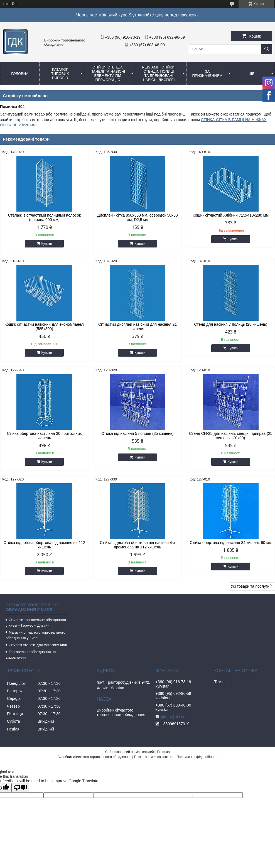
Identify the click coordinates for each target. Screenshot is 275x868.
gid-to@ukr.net (174, 717)
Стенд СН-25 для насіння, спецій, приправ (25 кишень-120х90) (231, 436)
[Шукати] (267, 49)
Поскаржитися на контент (154, 757)
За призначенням (208, 73)
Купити (47, 244)
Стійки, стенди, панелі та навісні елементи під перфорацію (108, 73)
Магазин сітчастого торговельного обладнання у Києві (35, 635)
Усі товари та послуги (250, 586)
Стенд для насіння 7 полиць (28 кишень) (231, 324)
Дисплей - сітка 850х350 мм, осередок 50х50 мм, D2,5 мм (137, 217)
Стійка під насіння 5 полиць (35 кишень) (137, 433)
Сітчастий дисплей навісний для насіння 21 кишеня (137, 327)
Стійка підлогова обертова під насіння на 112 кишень (44, 545)
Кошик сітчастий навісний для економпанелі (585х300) (44, 327)
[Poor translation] (20, 788)
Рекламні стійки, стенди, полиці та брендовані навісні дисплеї (159, 73)
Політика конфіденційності (197, 757)
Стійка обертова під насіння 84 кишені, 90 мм (231, 543)
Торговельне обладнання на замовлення (31, 655)
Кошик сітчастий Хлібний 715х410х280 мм (231, 215)
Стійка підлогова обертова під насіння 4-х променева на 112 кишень (138, 545)
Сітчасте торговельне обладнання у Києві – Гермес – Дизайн (36, 623)
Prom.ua (164, 752)
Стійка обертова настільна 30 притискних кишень (44, 436)
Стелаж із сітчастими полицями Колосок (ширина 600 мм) (44, 217)
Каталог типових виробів (60, 74)
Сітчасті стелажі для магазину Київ (38, 645)
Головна (20, 74)
